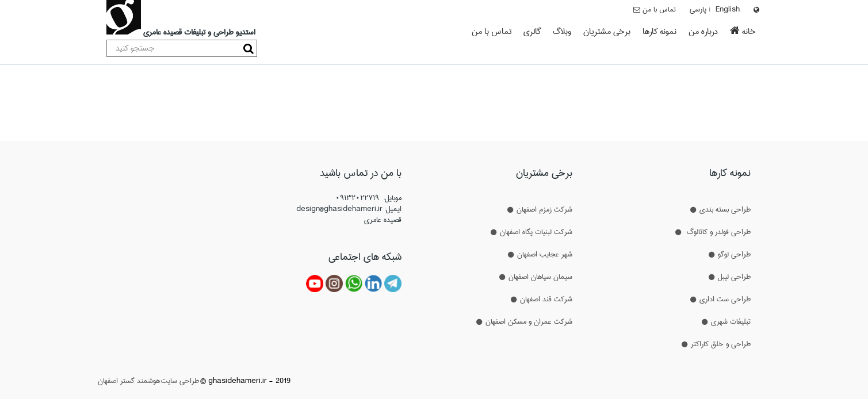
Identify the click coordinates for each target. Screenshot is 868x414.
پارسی (698, 9)
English (728, 9)
